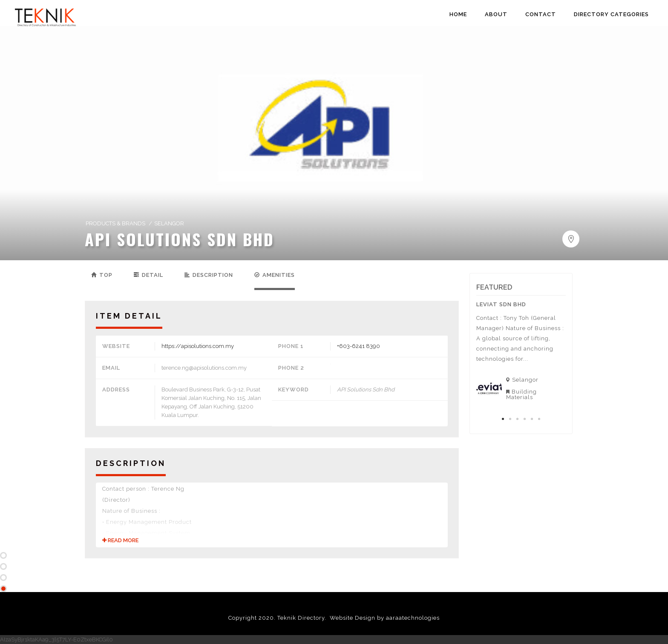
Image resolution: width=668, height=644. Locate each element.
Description (209, 275)
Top (102, 275)
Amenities (275, 275)
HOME (458, 14)
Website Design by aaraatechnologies (385, 618)
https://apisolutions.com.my (198, 346)
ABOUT (496, 14)
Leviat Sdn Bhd (501, 304)
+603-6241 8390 (358, 346)
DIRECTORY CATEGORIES (611, 14)
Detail (148, 275)
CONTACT (541, 14)
